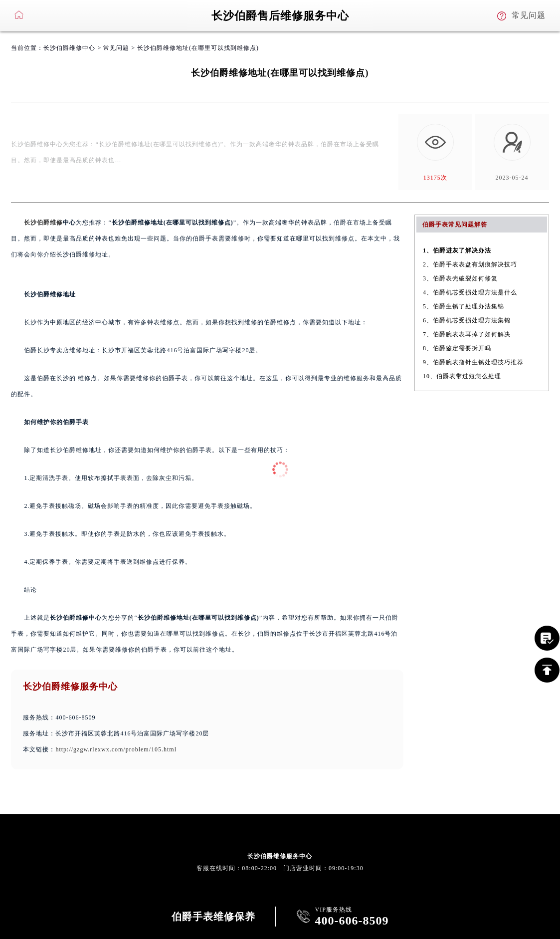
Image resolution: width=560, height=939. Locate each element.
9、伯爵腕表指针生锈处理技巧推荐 (473, 362)
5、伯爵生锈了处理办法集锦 (464, 306)
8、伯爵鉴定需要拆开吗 (457, 348)
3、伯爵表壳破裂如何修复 (460, 278)
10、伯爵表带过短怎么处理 (462, 376)
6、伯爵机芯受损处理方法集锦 (467, 320)
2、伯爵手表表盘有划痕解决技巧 (470, 264)
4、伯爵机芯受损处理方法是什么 (470, 292)
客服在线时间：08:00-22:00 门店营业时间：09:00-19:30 (280, 868)
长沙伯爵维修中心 (69, 48)
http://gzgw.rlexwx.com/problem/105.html (116, 749)
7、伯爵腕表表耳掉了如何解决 (467, 334)
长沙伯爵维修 (43, 223)
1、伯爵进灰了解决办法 (457, 250)
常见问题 (116, 48)
